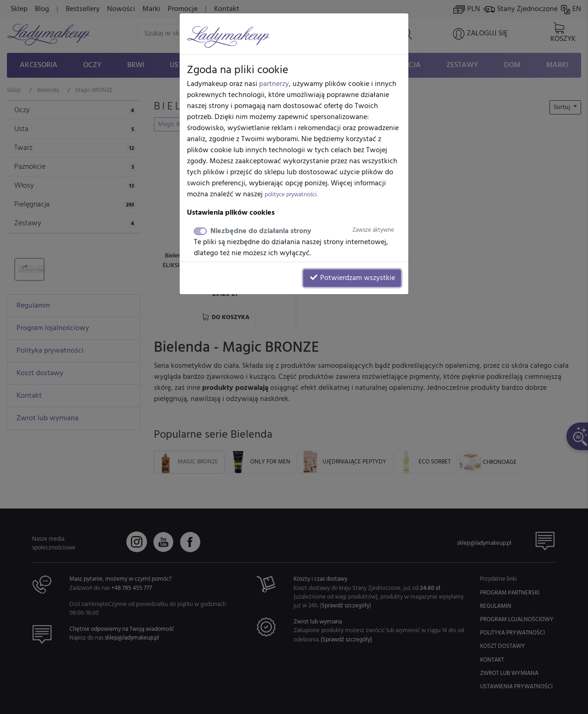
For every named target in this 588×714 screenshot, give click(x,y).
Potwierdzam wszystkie (352, 278)
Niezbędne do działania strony (302, 231)
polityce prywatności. (291, 195)
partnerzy (274, 84)
